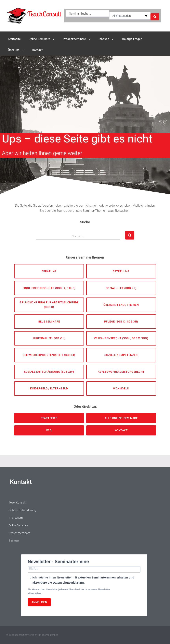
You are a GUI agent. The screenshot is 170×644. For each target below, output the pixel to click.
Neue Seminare (49, 322)
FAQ (49, 430)
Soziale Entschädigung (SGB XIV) (49, 372)
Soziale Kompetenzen (121, 355)
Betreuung (121, 271)
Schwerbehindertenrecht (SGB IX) (49, 355)
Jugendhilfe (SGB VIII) (49, 338)
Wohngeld (121, 388)
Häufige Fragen (132, 39)
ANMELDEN (39, 602)
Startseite (14, 39)
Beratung (49, 271)
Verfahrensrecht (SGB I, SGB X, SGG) (121, 338)
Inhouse (106, 39)
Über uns (16, 50)
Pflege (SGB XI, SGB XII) (121, 322)
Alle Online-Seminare (121, 418)
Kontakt (37, 50)
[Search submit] (155, 16)
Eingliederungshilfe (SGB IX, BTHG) (49, 288)
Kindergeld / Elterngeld (49, 388)
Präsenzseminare (77, 39)
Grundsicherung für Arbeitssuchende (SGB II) (49, 305)
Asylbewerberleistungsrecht (121, 372)
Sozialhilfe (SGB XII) (121, 288)
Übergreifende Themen (121, 305)
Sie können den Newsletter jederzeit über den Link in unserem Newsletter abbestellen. (69, 591)
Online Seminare (42, 39)
